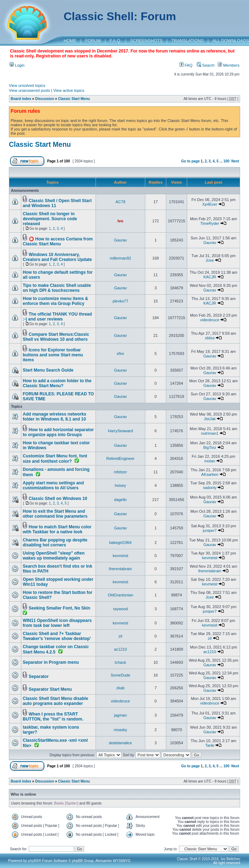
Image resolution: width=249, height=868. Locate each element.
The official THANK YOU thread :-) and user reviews (57, 317)
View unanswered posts (29, 90)
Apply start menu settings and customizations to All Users (53, 485)
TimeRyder (210, 223)
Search (206, 65)
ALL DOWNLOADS (231, 41)
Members (229, 65)
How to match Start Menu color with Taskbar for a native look (57, 529)
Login (17, 65)
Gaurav (120, 240)
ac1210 (120, 649)
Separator (39, 677)
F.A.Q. (115, 41)
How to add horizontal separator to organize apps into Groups (58, 432)
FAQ (186, 65)
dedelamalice (121, 743)
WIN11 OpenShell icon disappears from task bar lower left (57, 623)
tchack (120, 662)
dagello (120, 500)
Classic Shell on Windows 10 (58, 499)
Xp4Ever (210, 204)
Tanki (210, 745)
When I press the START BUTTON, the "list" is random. (53, 717)
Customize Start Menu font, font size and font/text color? (55, 459)
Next (235, 161)
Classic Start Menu (74, 99)
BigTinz (210, 447)
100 (226, 161)
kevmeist (120, 556)
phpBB (33, 861)
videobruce (210, 320)
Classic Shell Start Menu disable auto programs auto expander (55, 701)
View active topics (69, 90)
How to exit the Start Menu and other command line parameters (55, 514)
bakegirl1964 (121, 542)
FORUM (93, 41)
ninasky (120, 730)
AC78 (120, 202)
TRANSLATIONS (187, 41)
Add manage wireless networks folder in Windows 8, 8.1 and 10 (55, 417)
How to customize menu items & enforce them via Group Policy (55, 301)
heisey (120, 485)
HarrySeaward (120, 431)
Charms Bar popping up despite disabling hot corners (55, 542)
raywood (120, 609)
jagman (120, 715)
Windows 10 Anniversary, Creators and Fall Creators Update (57, 257)
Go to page (190, 161)
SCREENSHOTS (146, 41)
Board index (21, 99)
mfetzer (121, 472)
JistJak (210, 419)
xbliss (210, 338)
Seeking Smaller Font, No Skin (59, 608)
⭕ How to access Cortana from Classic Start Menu (58, 241)
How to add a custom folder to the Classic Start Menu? (57, 383)
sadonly (210, 488)
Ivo (120, 221)
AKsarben (210, 474)
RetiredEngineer (120, 458)
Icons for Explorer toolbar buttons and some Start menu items (53, 355)
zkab (120, 688)
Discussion (45, 99)
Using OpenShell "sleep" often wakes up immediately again (54, 556)
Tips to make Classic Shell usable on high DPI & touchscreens (57, 288)
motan (210, 461)
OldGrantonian (120, 595)
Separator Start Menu (50, 689)
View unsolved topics (27, 85)
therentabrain (121, 569)
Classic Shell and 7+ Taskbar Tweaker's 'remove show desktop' (57, 636)
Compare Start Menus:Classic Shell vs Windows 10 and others (56, 337)
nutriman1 (210, 433)
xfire (121, 354)
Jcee (210, 260)
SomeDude (120, 675)
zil (120, 636)
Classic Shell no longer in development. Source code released (50, 219)
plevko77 (120, 301)
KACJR (210, 277)
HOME (70, 41)
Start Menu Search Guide (48, 370)
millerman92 (120, 258)
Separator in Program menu (51, 662)
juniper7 (210, 530)
